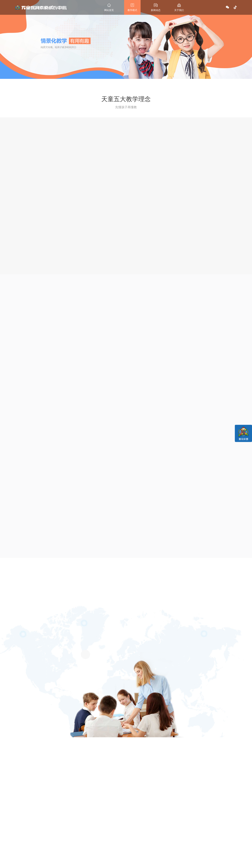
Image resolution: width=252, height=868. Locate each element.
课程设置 (78, 840)
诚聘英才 (116, 844)
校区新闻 (97, 840)
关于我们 (117, 832)
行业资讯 (97, 844)
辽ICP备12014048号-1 (158, 865)
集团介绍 (116, 840)
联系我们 (135, 832)
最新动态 (98, 832)
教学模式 (79, 832)
